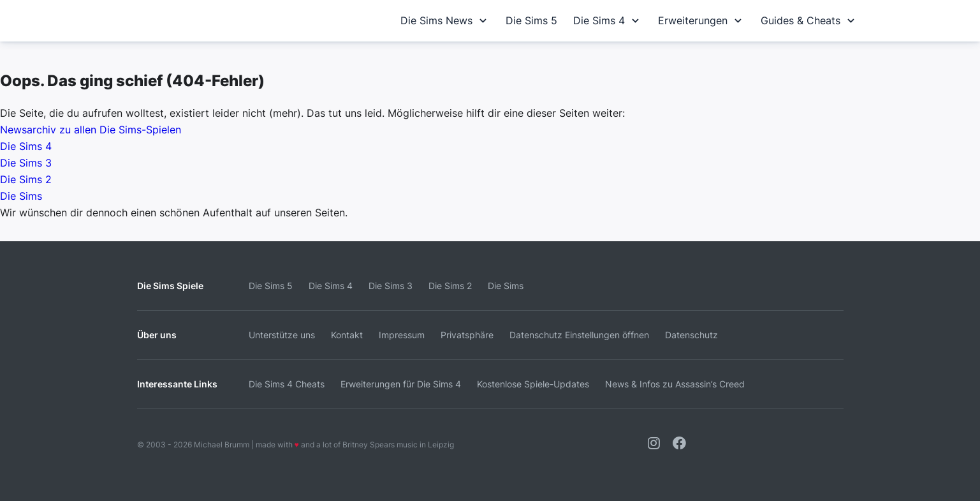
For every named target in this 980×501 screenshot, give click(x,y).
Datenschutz (691, 335)
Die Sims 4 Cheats (287, 384)
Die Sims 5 (531, 20)
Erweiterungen (701, 20)
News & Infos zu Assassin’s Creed (675, 384)
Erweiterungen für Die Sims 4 (401, 384)
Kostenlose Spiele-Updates (533, 384)
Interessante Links (177, 384)
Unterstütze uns (282, 335)
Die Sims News (445, 20)
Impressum (402, 335)
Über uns (157, 335)
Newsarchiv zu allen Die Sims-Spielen (91, 130)
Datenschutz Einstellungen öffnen (579, 335)
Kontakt (347, 335)
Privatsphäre (467, 335)
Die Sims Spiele (170, 286)
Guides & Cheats (809, 20)
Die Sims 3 (26, 163)
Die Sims (21, 196)
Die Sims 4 (608, 20)
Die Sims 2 (26, 179)
